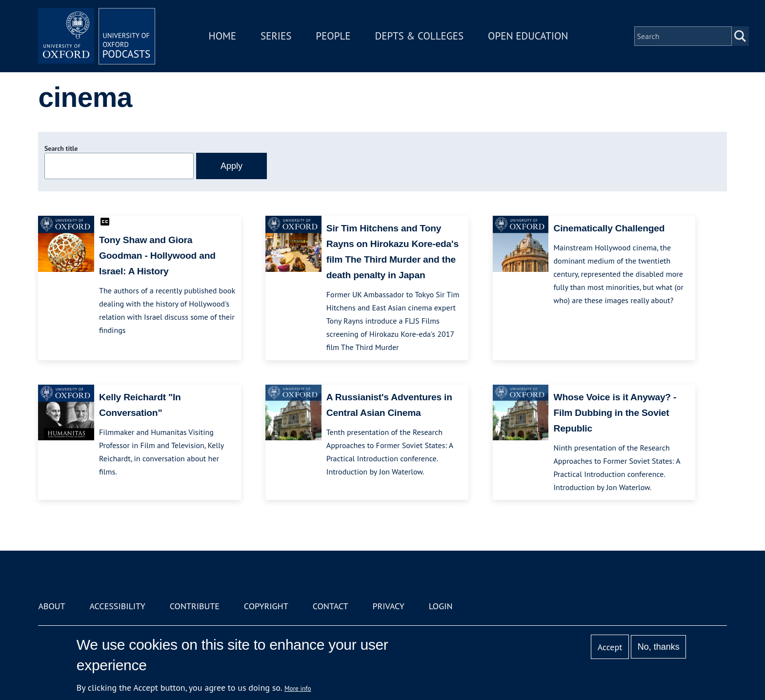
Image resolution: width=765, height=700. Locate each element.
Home (222, 36)
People (333, 36)
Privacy (389, 606)
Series (276, 36)
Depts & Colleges (420, 36)
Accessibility (117, 606)
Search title (61, 148)
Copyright (266, 606)
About (51, 606)
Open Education (528, 36)
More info (298, 688)
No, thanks (659, 647)
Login (441, 606)
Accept (610, 647)
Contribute (195, 606)
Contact (331, 606)
